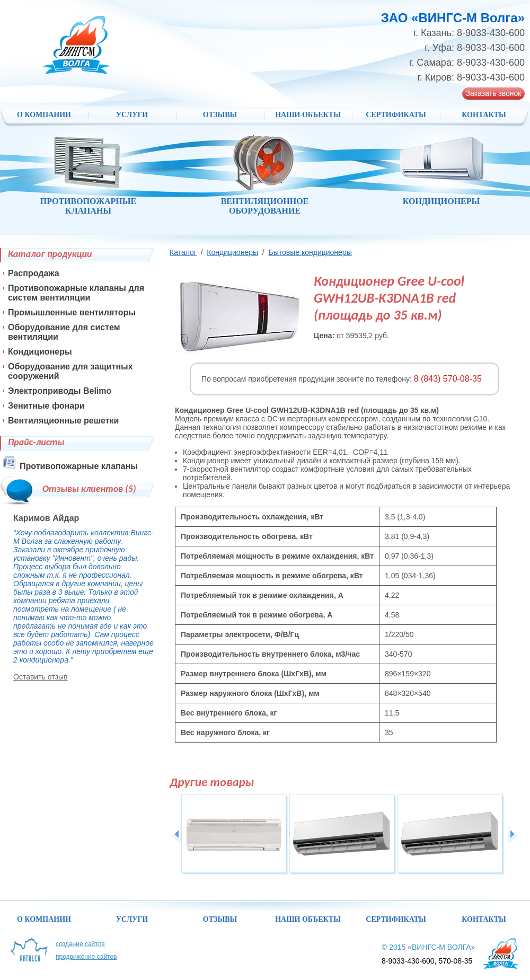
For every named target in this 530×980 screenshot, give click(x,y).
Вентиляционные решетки (63, 421)
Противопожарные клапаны (79, 466)
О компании (44, 115)
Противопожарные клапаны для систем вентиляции (76, 293)
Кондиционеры (232, 252)
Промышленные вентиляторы (72, 312)
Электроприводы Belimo (60, 391)
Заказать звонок (494, 93)
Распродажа (34, 273)
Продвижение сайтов (86, 957)
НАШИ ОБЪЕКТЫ (308, 115)
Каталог (183, 252)
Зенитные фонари (46, 406)
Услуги (132, 115)
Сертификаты (396, 115)
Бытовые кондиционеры (310, 252)
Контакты (484, 115)
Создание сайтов (80, 944)
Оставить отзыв (41, 677)
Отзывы (220, 115)
